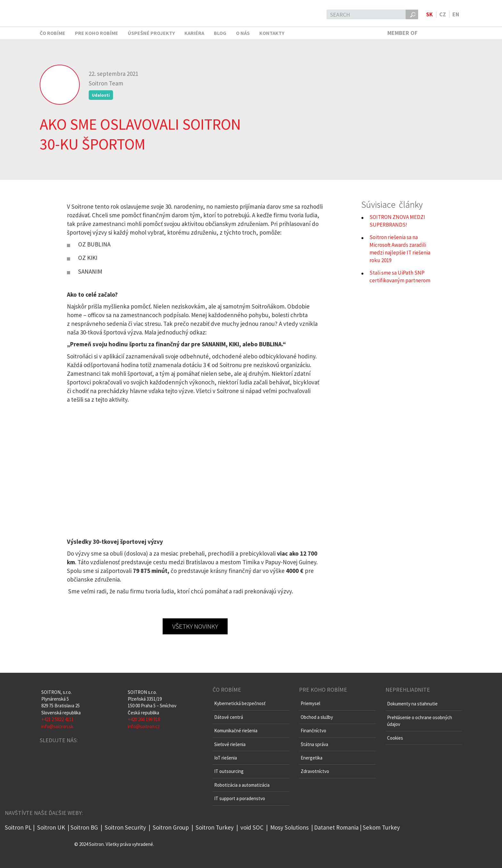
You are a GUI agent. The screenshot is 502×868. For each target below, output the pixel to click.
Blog (220, 33)
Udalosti (101, 95)
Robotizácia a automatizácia (242, 785)
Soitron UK (51, 827)
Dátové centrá (229, 717)
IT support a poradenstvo (240, 798)
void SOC (252, 827)
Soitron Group (170, 827)
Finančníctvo (313, 731)
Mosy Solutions (289, 827)
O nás (243, 33)
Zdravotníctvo (315, 771)
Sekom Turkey (381, 827)
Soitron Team (106, 83)
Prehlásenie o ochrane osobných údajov (420, 721)
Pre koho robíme (97, 33)
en (456, 14)
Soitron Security (125, 827)
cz (443, 14)
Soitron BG (84, 827)
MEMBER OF (423, 33)
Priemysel (310, 703)
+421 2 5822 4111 (57, 719)
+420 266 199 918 (144, 719)
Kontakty (272, 33)
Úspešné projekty (151, 33)
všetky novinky (195, 626)
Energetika (312, 758)
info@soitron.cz (144, 726)
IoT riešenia (226, 758)
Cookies (395, 738)
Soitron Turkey (214, 827)
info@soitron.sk (57, 726)
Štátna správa (314, 744)
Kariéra (194, 33)
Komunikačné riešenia (236, 731)
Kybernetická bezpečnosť (240, 703)
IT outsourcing (229, 771)
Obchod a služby (317, 717)
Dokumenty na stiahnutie (412, 704)
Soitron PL (18, 827)
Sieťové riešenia (230, 744)
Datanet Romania (336, 827)
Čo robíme (53, 33)
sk (429, 14)
